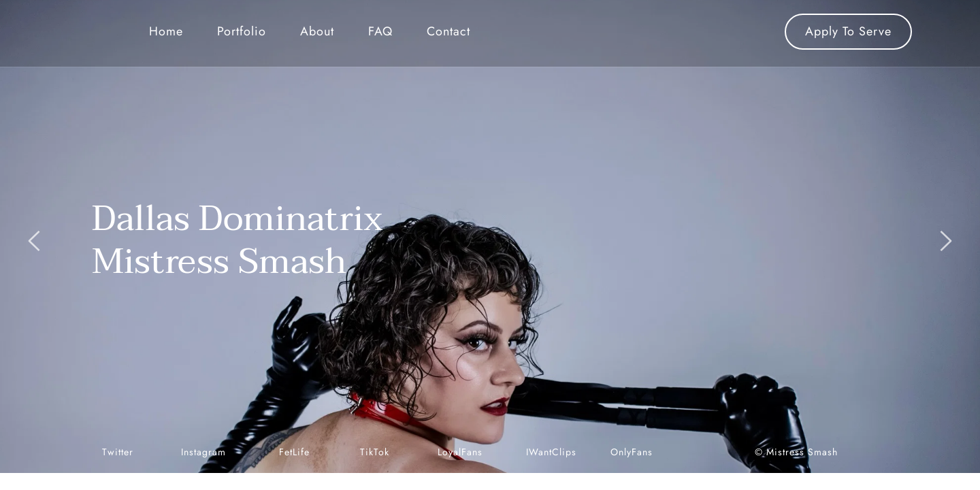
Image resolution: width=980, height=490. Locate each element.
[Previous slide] (35, 241)
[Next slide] (945, 241)
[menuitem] (166, 32)
